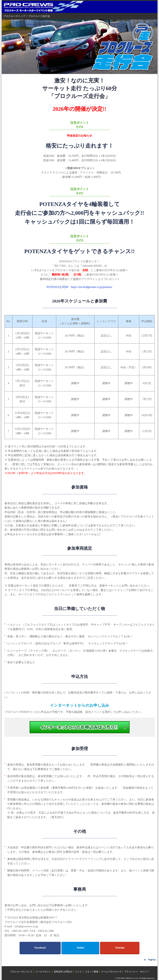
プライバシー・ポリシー (137, 972)
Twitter (80, 948)
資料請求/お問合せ (63, 972)
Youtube (120, 948)
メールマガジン (43, 972)
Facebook (40, 948)
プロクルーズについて (21, 972)
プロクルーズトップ (14, 16)
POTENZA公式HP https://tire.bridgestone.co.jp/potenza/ (79, 287)
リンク (79, 972)
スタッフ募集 (92, 972)
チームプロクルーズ (111, 972)
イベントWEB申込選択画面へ (80, 727)
